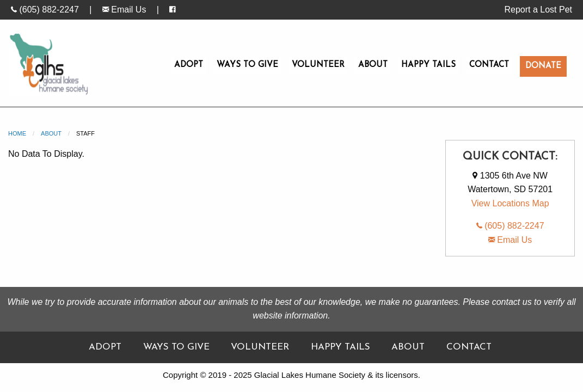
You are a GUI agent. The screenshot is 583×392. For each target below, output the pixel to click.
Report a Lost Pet (538, 10)
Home (17, 133)
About (373, 65)
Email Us (124, 10)
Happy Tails (428, 65)
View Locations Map (510, 203)
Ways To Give (247, 65)
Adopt (189, 65)
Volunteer (318, 65)
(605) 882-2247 (45, 10)
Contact (489, 65)
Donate (543, 66)
